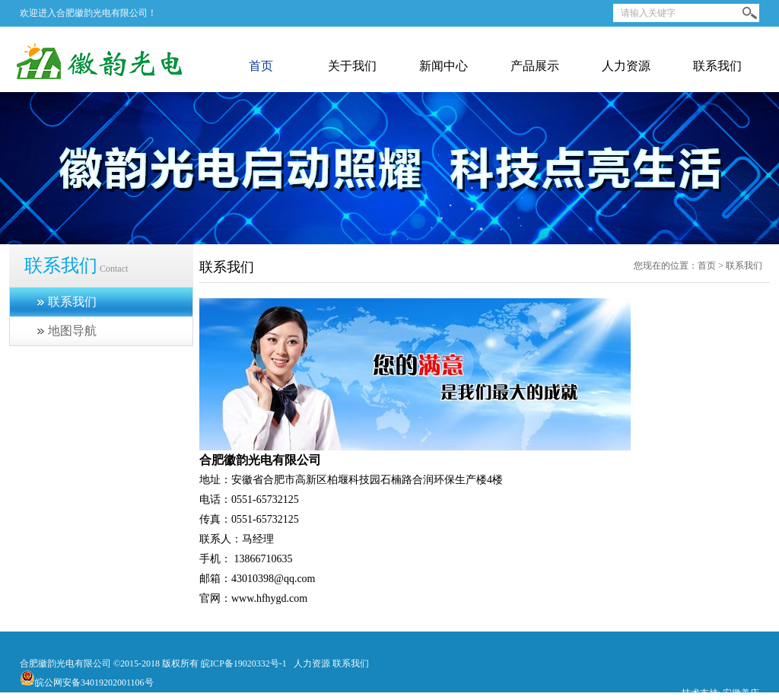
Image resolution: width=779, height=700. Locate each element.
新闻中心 (444, 66)
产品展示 (535, 66)
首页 (261, 66)
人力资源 (626, 66)
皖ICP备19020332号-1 (244, 663)
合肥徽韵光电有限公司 (65, 663)
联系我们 (717, 66)
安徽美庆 (741, 693)
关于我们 (352, 66)
